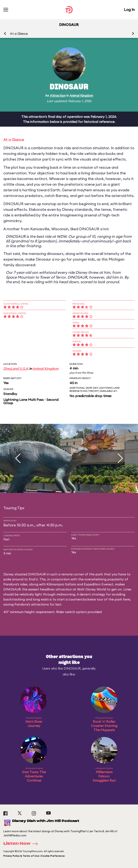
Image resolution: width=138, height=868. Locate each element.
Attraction (58, 96)
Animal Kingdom (81, 96)
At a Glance (19, 34)
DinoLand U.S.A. (16, 369)
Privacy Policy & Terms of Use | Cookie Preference (34, 856)
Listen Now (22, 844)
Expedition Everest (99, 584)
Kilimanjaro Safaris (61, 584)
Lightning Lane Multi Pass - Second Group (31, 401)
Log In (129, 10)
